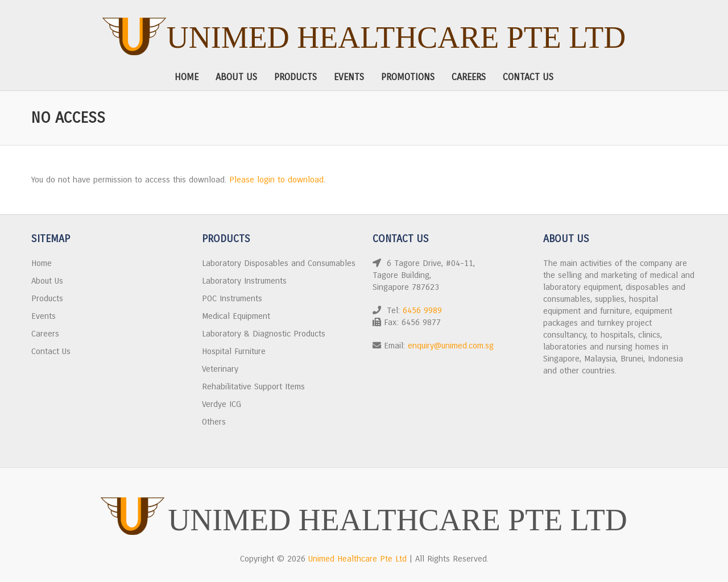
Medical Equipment (236, 316)
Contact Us (528, 77)
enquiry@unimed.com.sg (451, 346)
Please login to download (276, 180)
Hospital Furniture (234, 351)
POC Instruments (232, 298)
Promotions (408, 77)
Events (349, 77)
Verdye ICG (222, 404)
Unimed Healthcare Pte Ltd (396, 38)
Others (214, 422)
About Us (236, 77)
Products (295, 77)
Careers (469, 77)
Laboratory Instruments (244, 281)
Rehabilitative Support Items (253, 386)
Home (187, 77)
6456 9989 (422, 310)
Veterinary (220, 369)
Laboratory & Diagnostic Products (264, 334)
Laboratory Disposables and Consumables (279, 263)
